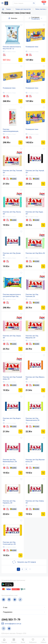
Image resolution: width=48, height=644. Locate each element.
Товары (8, 9)
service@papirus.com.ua (11, 624)
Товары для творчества (23, 9)
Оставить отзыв (9, 52)
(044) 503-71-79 (11, 620)
